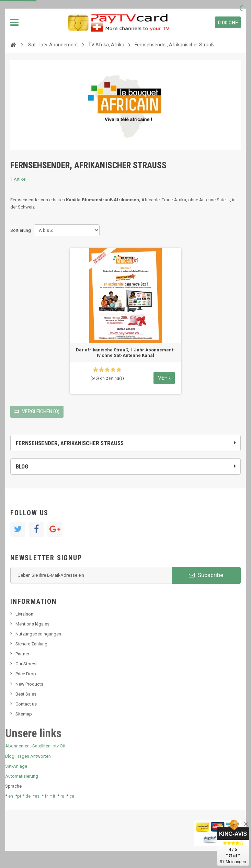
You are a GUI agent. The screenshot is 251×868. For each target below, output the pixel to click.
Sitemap (24, 714)
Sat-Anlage (16, 766)
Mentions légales (32, 624)
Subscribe (206, 575)
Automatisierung (22, 776)
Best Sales (26, 694)
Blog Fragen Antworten (28, 756)
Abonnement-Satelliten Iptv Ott (35, 746)
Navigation (14, 22)
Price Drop (26, 674)
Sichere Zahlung (31, 644)
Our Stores (26, 664)
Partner (22, 654)
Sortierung (21, 230)
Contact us (26, 704)
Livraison (24, 614)
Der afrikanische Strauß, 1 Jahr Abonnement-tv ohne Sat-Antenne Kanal (125, 353)
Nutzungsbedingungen (38, 634)
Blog (22, 466)
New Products (29, 684)
